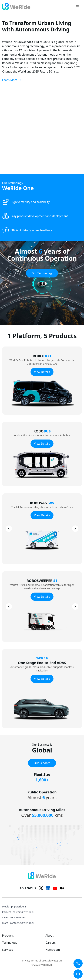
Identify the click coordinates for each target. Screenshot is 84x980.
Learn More (11, 80)
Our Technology (42, 273)
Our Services (42, 763)
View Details (42, 372)
